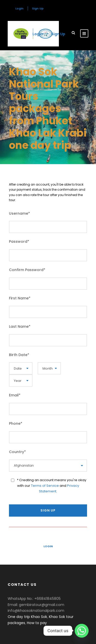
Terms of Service (45, 486)
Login (48, 546)
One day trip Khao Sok (27, 617)
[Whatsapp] (82, 631)
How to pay (37, 623)
